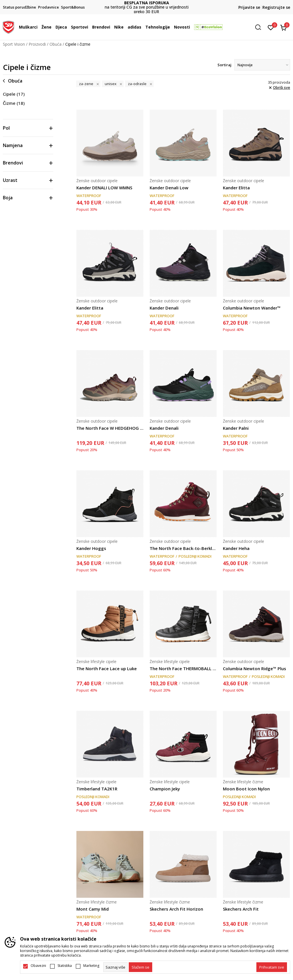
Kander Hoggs (91, 548)
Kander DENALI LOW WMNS (104, 188)
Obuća (56, 44)
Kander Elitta (236, 188)
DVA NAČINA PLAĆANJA (146, 5)
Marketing (91, 966)
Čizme (14, 103)
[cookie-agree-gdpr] (140, 967)
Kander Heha (236, 548)
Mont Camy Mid (93, 909)
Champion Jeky (165, 789)
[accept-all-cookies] (272, 967)
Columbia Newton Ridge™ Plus (255, 668)
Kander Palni (236, 428)
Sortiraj (224, 65)
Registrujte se (276, 7)
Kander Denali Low (169, 188)
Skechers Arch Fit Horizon (176, 909)
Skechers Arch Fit (241, 909)
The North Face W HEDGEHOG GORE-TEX (110, 428)
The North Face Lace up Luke (107, 668)
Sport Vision (14, 44)
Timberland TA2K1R (97, 789)
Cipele (14, 94)
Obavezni (38, 966)
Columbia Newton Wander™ (252, 308)
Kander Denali (164, 308)
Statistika (65, 966)
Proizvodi (37, 44)
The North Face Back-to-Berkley (183, 548)
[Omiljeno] (271, 27)
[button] (260, 27)
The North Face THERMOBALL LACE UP (183, 668)
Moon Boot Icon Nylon (246, 789)
